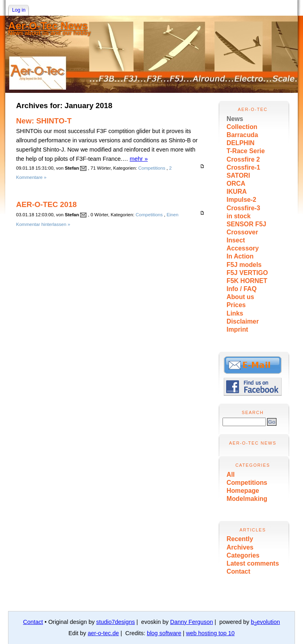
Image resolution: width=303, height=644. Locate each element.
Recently (240, 539)
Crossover (242, 232)
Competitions (247, 483)
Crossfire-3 (243, 208)
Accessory (243, 248)
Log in (19, 10)
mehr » (139, 159)
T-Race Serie (246, 151)
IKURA (237, 192)
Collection (242, 127)
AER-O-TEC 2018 (46, 204)
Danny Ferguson (192, 622)
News (235, 119)
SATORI (238, 175)
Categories (243, 555)
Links (235, 313)
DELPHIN (240, 143)
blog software (164, 633)
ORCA (236, 184)
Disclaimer (243, 321)
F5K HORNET (247, 281)
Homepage (243, 491)
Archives (240, 547)
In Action (240, 256)
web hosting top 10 (210, 633)
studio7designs (115, 622)
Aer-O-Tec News (48, 26)
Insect (236, 240)
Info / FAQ (242, 289)
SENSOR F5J (246, 224)
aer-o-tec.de (103, 633)
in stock (239, 216)
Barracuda (242, 135)
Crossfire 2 (243, 159)
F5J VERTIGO (247, 273)
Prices (236, 305)
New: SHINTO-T (44, 121)
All (231, 475)
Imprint (237, 329)
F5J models (244, 265)
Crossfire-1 (243, 167)
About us (240, 297)
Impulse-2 (241, 200)
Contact (238, 571)
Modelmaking (247, 499)
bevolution (265, 622)
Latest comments (253, 563)
